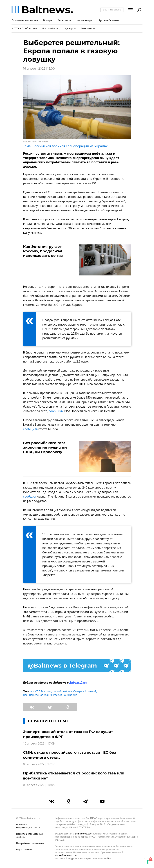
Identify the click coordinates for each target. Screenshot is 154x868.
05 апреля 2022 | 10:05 (39, 785)
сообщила (30, 429)
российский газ (62, 691)
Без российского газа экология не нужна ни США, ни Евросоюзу (45, 447)
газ (32, 691)
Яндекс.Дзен (78, 683)
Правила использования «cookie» (29, 835)
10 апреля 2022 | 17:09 (39, 744)
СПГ (37, 691)
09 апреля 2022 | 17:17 (39, 764)
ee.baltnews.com (84, 834)
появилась (50, 325)
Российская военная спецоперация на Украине (70, 146)
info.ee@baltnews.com (66, 855)
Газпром (46, 691)
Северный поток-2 (85, 691)
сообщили (56, 411)
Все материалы (112, 10)
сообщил (30, 497)
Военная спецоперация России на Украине (50, 695)
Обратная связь (25, 850)
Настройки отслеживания (30, 843)
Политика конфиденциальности (28, 826)
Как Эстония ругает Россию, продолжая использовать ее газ (43, 251)
